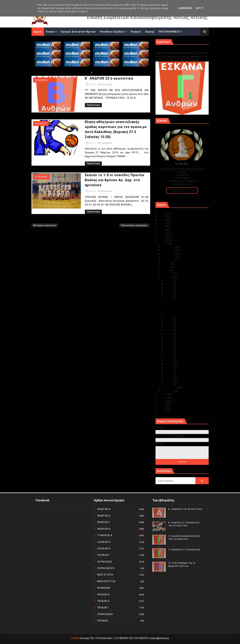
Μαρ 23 (169, 317)
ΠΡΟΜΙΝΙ (103, 621)
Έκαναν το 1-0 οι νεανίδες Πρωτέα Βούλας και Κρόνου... (182, 312)
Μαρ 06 (169, 371)
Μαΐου (165, 270)
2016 (162, 243)
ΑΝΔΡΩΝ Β (43, 80)
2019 (162, 233)
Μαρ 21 (169, 323)
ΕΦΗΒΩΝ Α (104, 542)
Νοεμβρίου (168, 250)
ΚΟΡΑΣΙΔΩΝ (105, 562)
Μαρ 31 (169, 281)
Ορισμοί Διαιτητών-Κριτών (78, 32)
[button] (92, 72)
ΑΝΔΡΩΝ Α (104, 509)
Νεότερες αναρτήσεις (45, 225)
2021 (162, 226)
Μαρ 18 (169, 334)
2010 (162, 411)
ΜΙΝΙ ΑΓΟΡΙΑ (105, 575)
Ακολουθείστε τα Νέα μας (182, 190)
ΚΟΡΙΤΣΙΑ (42, 124)
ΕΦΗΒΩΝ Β (104, 548)
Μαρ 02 (169, 381)
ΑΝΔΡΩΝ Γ (104, 522)
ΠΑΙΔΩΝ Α (103, 594)
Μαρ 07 (169, 367)
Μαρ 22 (169, 320)
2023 (162, 220)
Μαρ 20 (169, 327)
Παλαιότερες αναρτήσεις (134, 225)
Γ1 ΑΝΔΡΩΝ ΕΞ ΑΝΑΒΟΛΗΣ (172, 50)
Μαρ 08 (169, 364)
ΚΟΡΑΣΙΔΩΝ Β (106, 568)
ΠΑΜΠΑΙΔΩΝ (105, 614)
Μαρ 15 (169, 344)
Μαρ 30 (169, 284)
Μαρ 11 (169, 354)
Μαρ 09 (169, 361)
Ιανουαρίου (168, 391)
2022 (162, 223)
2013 (162, 401)
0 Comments (106, 84)
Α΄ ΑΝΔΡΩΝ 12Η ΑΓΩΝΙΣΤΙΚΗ (185, 509)
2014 (162, 398)
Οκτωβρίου (168, 254)
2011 (162, 408)
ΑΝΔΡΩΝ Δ (104, 529)
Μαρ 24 (169, 297)
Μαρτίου (167, 277)
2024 (162, 216)
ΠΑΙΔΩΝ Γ (103, 607)
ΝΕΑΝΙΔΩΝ (43, 177)
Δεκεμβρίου (168, 247)
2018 (162, 237)
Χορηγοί (136, 32)
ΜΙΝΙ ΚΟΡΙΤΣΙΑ (106, 581)
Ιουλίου (166, 264)
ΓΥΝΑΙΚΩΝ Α (105, 535)
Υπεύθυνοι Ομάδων (112, 32)
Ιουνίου (166, 267)
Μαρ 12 (169, 350)
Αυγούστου (168, 260)
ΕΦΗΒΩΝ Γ (104, 555)
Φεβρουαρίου (169, 388)
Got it (200, 8)
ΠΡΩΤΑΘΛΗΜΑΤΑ (169, 32)
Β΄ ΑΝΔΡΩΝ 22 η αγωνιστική (109, 78)
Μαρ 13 (169, 347)
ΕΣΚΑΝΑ (75, 638)
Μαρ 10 (169, 357)
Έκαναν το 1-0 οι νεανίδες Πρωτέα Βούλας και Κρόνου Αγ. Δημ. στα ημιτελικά (114, 180)
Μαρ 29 (169, 287)
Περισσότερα (93, 105)
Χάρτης (150, 32)
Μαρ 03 (169, 378)
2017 (162, 240)
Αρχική (38, 32)
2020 (162, 230)
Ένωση (50, 32)
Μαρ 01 (169, 384)
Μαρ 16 (169, 340)
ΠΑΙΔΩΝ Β (103, 601)
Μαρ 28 (169, 291)
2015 (162, 394)
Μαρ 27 (169, 294)
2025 (162, 213)
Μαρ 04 (169, 374)
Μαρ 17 (169, 337)
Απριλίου (167, 274)
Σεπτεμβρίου (169, 257)
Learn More (185, 8)
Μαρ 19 (169, 330)
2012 (162, 405)
